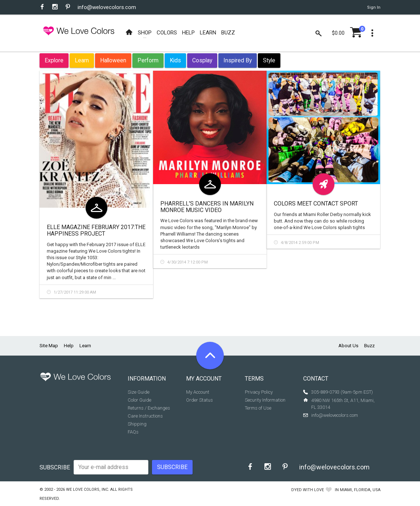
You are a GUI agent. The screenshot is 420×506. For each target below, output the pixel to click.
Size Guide (139, 392)
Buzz (369, 346)
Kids (175, 60)
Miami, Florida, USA (360, 490)
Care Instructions (145, 416)
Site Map (49, 346)
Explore (54, 60)
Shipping (137, 424)
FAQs (133, 432)
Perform (148, 60)
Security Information (265, 400)
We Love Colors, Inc (87, 490)
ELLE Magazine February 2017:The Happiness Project (96, 230)
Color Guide (139, 400)
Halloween (113, 60)
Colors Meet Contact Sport (316, 204)
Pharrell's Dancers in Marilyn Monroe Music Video (207, 207)
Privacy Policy (259, 392)
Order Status (199, 400)
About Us (348, 346)
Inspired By (238, 60)
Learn (82, 60)
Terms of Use (258, 408)
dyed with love (308, 490)
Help (69, 346)
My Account (198, 392)
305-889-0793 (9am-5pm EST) (342, 392)
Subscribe (55, 467)
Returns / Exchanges (149, 408)
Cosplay (202, 60)
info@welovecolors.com (107, 7)
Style (269, 60)
